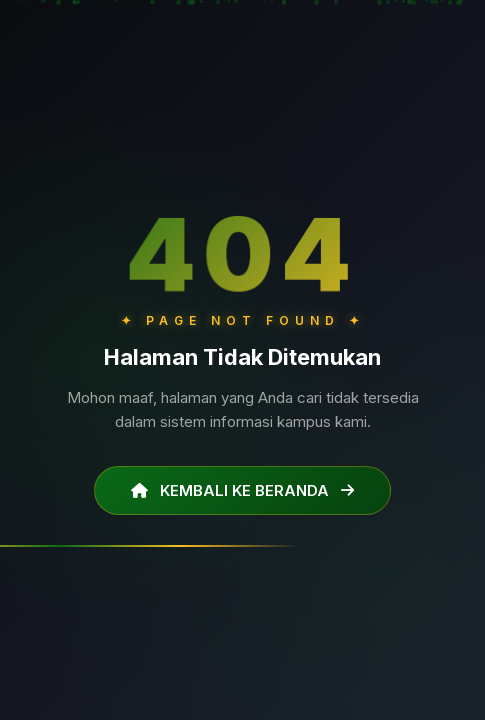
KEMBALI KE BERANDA (242, 490)
